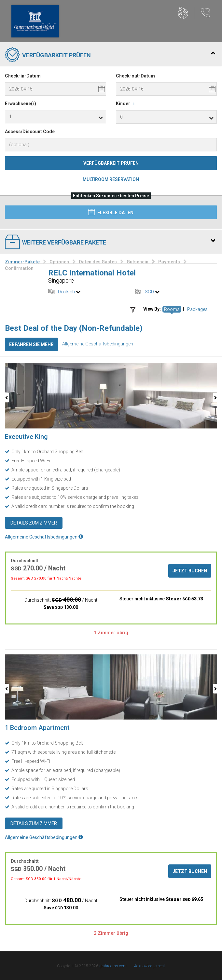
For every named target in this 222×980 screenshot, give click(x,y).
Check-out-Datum (135, 76)
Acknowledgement (150, 966)
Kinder (126, 104)
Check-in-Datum (23, 76)
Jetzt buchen (190, 571)
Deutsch (66, 292)
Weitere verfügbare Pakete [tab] (110, 243)
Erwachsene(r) (21, 104)
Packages (197, 309)
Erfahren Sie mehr (31, 344)
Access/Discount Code (30, 132)
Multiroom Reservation (111, 179)
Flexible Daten (111, 212)
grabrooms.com (113, 966)
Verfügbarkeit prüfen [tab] (110, 55)
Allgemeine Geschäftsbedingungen (98, 344)
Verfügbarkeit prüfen (111, 163)
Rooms (172, 309)
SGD (149, 292)
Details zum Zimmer (34, 523)
